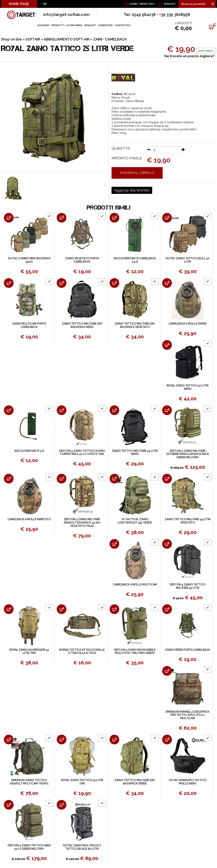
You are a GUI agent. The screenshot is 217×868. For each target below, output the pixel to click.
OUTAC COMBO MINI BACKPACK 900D (29, 260)
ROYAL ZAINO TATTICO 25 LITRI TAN (82, 782)
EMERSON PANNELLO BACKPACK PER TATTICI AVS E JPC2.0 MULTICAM (188, 715)
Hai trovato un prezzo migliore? (189, 56)
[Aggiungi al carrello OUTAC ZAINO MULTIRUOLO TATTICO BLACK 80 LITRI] (62, 805)
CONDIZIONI (105, 25)
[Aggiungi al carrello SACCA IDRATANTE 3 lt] (9, 410)
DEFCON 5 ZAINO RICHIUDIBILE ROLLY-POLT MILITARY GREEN (135, 651)
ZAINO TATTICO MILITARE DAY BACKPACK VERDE (135, 782)
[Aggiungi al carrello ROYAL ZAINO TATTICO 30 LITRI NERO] (167, 345)
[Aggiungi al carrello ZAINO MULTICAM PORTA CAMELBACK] (9, 283)
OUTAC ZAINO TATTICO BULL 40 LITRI (188, 260)
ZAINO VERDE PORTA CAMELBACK (188, 650)
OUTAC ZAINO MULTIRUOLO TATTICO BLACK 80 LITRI (82, 847)
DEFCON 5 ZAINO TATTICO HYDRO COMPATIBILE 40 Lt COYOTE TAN (82, 452)
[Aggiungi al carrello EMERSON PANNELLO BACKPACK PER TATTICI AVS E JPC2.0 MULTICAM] (167, 671)
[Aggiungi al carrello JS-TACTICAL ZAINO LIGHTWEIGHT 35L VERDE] (114, 479)
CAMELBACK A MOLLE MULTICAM (135, 584)
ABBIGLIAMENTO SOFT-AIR (67, 39)
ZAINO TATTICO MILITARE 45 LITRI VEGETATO (188, 521)
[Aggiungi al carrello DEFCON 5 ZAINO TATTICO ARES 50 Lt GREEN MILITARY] (9, 805)
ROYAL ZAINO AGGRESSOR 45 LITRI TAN (29, 651)
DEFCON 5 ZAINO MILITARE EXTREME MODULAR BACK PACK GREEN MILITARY (188, 454)
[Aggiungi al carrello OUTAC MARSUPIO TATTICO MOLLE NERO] (167, 740)
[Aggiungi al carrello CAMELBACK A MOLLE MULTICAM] (114, 544)
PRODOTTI (58, 25)
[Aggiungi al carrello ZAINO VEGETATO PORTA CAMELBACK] (62, 218)
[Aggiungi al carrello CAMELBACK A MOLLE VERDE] (167, 283)
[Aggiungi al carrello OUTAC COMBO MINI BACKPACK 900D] (9, 218)
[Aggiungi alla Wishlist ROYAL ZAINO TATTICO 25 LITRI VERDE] (132, 190)
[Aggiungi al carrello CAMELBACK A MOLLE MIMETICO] (9, 479)
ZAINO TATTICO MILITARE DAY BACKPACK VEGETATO (135, 325)
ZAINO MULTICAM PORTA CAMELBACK (29, 325)
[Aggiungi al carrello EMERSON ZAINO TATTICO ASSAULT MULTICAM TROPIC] (9, 740)
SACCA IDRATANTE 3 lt (29, 451)
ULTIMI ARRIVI (74, 25)
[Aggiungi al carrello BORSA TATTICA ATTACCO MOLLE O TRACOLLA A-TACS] (62, 609)
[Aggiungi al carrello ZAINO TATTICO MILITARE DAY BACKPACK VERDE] (114, 740)
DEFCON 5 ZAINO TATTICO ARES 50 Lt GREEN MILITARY (29, 847)
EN (45, 4)
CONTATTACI (122, 25)
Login (133, 4)
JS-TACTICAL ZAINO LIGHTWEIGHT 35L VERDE (135, 521)
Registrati (147, 4)
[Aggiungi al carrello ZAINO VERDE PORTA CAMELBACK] (167, 609)
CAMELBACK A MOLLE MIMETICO (29, 519)
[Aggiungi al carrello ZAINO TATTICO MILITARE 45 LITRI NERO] (114, 410)
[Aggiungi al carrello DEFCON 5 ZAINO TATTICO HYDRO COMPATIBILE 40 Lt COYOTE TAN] (62, 410)
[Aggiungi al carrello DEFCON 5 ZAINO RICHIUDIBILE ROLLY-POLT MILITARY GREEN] (114, 609)
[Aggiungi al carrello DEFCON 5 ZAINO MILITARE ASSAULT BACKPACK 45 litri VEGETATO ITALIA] (62, 479)
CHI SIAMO (43, 25)
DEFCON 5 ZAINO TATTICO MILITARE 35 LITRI (188, 586)
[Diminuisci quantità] (149, 149)
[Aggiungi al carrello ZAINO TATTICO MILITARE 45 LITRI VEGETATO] (167, 479)
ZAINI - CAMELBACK (110, 39)
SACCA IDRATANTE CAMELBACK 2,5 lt (135, 260)
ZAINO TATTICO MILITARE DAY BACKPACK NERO (82, 325)
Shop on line (11, 39)
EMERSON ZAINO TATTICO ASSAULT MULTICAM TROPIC (29, 782)
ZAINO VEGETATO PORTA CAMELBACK (82, 260)
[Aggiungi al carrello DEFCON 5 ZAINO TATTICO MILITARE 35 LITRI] (167, 544)
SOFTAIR (33, 39)
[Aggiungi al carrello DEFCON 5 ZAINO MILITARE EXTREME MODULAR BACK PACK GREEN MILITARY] (167, 410)
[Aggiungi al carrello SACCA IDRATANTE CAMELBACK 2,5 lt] (114, 218)
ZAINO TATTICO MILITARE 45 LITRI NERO (135, 452)
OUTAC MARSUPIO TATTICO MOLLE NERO (188, 782)
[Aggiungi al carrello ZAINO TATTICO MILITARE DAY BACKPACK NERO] (62, 283)
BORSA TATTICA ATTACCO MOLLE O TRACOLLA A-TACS (82, 651)
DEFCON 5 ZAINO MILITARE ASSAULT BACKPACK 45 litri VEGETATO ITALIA (82, 523)
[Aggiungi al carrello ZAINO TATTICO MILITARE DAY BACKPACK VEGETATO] (114, 283)
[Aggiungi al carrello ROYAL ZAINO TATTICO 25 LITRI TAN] (62, 740)
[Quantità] (166, 150)
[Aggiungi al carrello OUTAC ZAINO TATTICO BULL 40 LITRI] (167, 218)
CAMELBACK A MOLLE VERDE (188, 324)
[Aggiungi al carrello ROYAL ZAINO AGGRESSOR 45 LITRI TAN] (9, 609)
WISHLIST (170, 4)
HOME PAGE (19, 4)
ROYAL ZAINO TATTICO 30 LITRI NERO (188, 387)
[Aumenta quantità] (183, 149)
